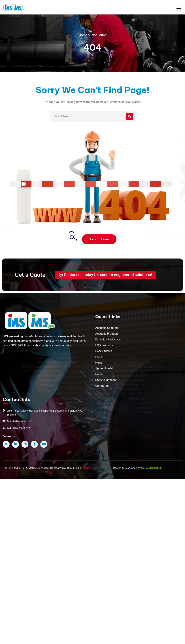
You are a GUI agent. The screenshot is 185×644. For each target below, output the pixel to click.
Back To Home (99, 239)
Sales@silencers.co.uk (19, 421)
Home (83, 35)
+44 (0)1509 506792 (18, 428)
